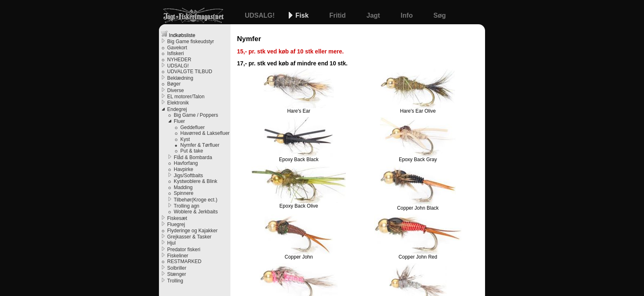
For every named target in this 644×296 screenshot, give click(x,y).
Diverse (176, 90)
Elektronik (178, 103)
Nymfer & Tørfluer (200, 145)
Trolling (175, 281)
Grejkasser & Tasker (189, 237)
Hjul (171, 243)
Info (408, 15)
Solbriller (177, 268)
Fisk (303, 15)
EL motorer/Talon (186, 97)
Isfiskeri (176, 53)
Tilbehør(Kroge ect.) (195, 200)
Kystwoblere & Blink (195, 181)
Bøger (174, 84)
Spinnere (184, 193)
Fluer (179, 121)
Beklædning (180, 78)
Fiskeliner (178, 256)
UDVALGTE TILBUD (190, 72)
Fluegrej (176, 224)
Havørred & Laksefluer (205, 133)
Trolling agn (186, 206)
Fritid (338, 15)
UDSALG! (261, 15)
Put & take (192, 151)
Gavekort (177, 48)
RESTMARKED (184, 261)
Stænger (177, 274)
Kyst (185, 139)
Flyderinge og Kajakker (192, 231)
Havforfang (186, 163)
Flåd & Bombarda (193, 157)
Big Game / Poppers (196, 115)
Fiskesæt (177, 218)
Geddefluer (192, 127)
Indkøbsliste (178, 34)
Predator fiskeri (184, 250)
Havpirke (183, 169)
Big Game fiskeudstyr (191, 42)
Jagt (374, 15)
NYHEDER (179, 60)
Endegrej (177, 109)
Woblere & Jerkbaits (196, 212)
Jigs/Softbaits (188, 176)
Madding (183, 187)
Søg (439, 15)
